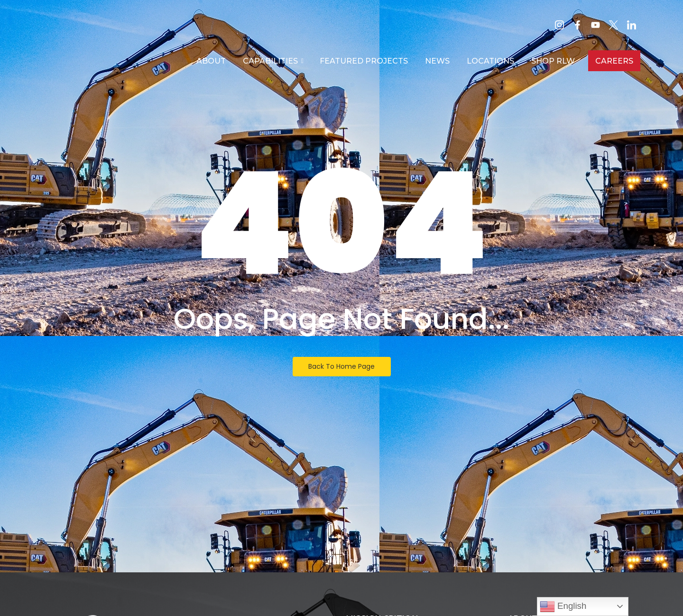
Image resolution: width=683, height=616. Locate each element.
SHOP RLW (553, 61)
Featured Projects (364, 61)
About (211, 61)
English (563, 607)
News (437, 61)
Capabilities (272, 61)
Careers (614, 61)
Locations (490, 61)
